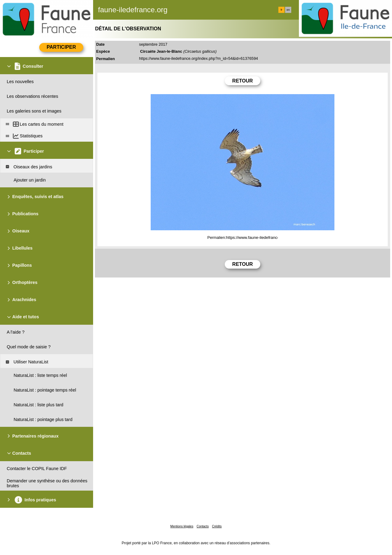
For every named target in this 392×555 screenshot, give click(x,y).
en (288, 10)
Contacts (203, 526)
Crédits (217, 526)
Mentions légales (182, 526)
